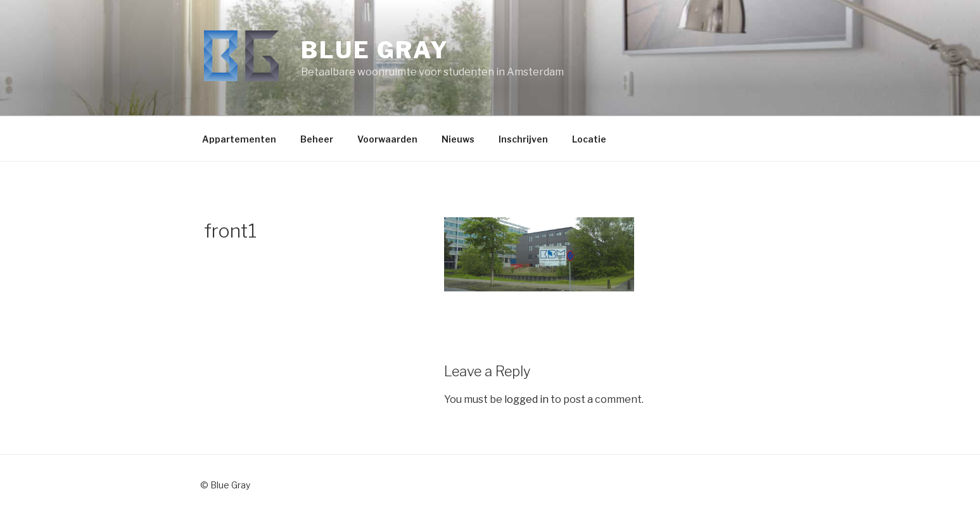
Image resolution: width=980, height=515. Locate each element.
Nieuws (458, 139)
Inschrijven (523, 139)
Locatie (589, 139)
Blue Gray (375, 50)
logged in (526, 399)
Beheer (317, 139)
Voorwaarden (387, 139)
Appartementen (239, 139)
